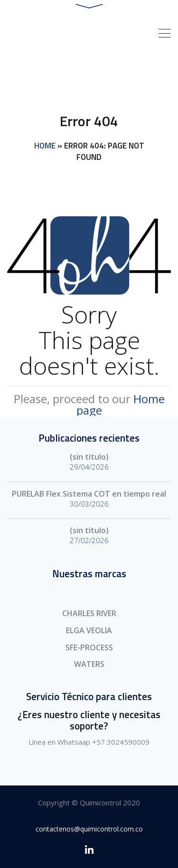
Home (45, 146)
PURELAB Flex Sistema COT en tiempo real (89, 494)
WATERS (89, 664)
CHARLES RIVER (89, 613)
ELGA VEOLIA (89, 630)
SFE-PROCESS (89, 647)
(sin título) (89, 457)
